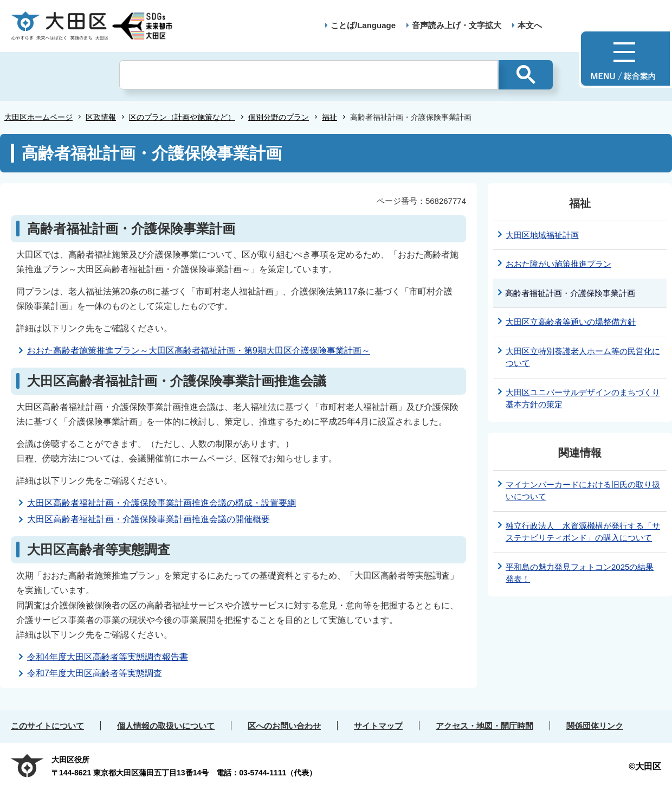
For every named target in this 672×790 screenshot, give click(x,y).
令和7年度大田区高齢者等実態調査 (95, 673)
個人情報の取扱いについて (166, 726)
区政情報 (101, 117)
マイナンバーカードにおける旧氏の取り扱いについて (583, 491)
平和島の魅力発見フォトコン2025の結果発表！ (580, 573)
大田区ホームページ (38, 117)
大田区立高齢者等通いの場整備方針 (571, 322)
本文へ (530, 25)
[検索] (309, 75)
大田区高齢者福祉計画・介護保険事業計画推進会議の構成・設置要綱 (161, 503)
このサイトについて (47, 726)
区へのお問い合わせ (284, 726)
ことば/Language (363, 25)
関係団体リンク (595, 726)
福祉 (329, 117)
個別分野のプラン (279, 117)
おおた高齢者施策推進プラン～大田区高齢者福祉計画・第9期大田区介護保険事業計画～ (199, 351)
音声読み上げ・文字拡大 (457, 25)
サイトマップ (378, 726)
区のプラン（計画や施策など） (182, 117)
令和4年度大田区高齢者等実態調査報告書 (108, 657)
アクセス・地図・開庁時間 (484, 726)
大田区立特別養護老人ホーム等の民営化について (583, 357)
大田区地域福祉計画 (542, 235)
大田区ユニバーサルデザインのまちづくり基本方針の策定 (583, 399)
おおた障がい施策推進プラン (558, 264)
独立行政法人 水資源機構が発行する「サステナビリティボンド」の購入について (583, 532)
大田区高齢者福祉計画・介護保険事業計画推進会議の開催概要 (148, 519)
